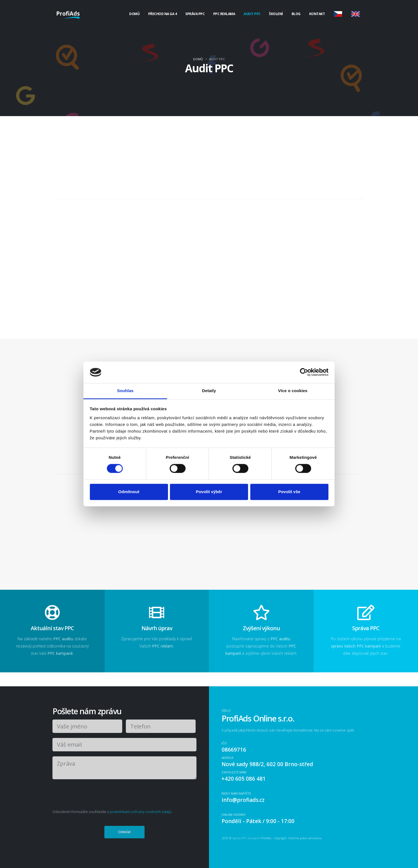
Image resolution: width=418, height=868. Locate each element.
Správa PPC (195, 14)
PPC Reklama (224, 14)
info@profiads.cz (243, 800)
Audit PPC (252, 14)
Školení (276, 14)
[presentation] (95, 795)
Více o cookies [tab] (293, 391)
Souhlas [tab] (125, 391)
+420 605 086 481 (244, 779)
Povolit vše (289, 492)
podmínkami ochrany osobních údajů (141, 812)
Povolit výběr (209, 492)
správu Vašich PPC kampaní (356, 646)
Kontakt (317, 14)
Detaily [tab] (209, 391)
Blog (296, 14)
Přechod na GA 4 (163, 14)
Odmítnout (129, 492)
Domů (134, 14)
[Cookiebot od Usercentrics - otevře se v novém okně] (304, 372)
